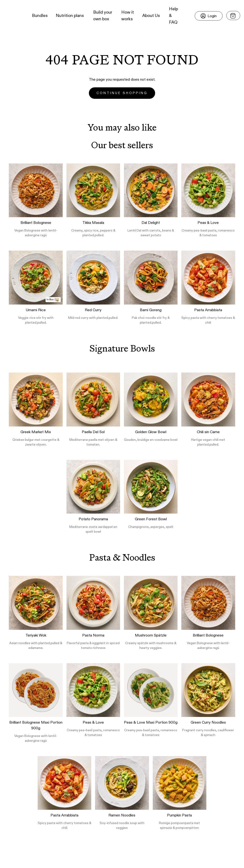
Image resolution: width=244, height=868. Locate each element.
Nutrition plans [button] (70, 16)
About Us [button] (151, 16)
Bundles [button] (40, 16)
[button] (12, 16)
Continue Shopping (122, 93)
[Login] (209, 16)
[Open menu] (233, 16)
